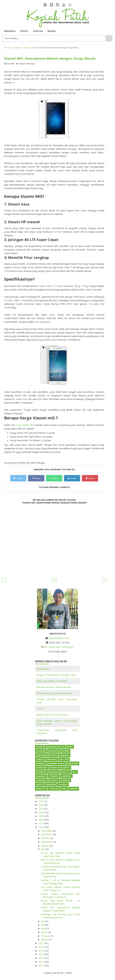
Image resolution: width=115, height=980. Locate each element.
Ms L (75, 772)
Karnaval (41, 763)
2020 (41, 820)
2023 (41, 809)
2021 (41, 816)
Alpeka (39, 747)
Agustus (46, 846)
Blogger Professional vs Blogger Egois (56, 675)
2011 (41, 965)
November (47, 834)
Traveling (54, 789)
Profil (24, 31)
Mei (43, 925)
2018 (41, 827)
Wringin (74, 789)
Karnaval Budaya (57, 763)
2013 (41, 958)
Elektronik (41, 755)
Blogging (41, 751)
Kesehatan (55, 768)
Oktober (46, 838)
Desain (66, 751)
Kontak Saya (43, 669)
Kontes (66, 768)
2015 (41, 951)
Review (39, 784)
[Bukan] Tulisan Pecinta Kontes (52, 715)
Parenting (66, 776)
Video (64, 789)
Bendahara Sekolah (55, 747)
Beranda (10, 31)
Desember (47, 831)
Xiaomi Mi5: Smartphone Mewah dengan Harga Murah (60, 909)
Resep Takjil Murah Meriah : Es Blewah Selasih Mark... (60, 902)
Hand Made (52, 759)
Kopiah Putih (50, 973)
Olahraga (41, 776)
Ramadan (65, 780)
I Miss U (41, 708)
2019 (41, 823)
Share (36, 478)
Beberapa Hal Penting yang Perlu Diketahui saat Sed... (60, 916)
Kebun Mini (73, 763)
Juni (43, 921)
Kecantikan (42, 768)
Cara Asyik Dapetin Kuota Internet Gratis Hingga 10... (60, 889)
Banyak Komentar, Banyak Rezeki (54, 687)
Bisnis (70, 747)
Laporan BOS (52, 772)
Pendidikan (41, 780)
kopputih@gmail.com (59, 638)
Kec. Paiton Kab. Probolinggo (58, 647)
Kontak (38, 31)
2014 (41, 954)
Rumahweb (51, 784)
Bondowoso (54, 751)
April (44, 928)
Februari (46, 936)
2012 (41, 962)
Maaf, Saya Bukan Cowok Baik (52, 681)
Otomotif (54, 776)
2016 (41, 947)
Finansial (65, 755)
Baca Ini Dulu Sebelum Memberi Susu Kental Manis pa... (60, 861)
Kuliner (40, 772)
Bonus (52, 31)
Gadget (22, 64)
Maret (45, 932)
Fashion (53, 755)
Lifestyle (66, 772)
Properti (54, 780)
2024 (41, 805)
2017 (41, 943)
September (47, 842)
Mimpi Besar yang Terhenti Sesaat (54, 693)
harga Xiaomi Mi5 (24, 425)
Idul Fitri (64, 759)
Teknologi (30, 64)
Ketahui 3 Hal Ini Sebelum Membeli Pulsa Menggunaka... (60, 882)
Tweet (18, 478)
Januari (45, 939)
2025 (41, 801)
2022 (41, 812)
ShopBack (63, 784)
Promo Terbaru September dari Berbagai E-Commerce (60, 895)
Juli (43, 849)
